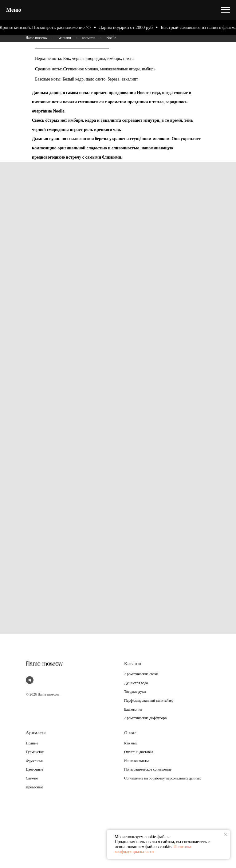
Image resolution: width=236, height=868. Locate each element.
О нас (130, 733)
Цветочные (34, 769)
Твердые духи (135, 692)
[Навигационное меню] (226, 10)
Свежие (32, 778)
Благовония (133, 709)
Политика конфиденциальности (153, 849)
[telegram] (30, 680)
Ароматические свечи (141, 674)
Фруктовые (35, 761)
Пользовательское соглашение (148, 769)
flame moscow (37, 38)
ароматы (89, 38)
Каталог (133, 664)
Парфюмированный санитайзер (149, 700)
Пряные (32, 743)
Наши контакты (136, 761)
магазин (65, 38)
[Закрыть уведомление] (225, 834)
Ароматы (36, 733)
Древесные (34, 787)
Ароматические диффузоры (146, 718)
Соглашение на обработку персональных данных (163, 778)
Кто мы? (131, 743)
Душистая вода (136, 683)
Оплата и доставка (139, 752)
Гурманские (35, 752)
